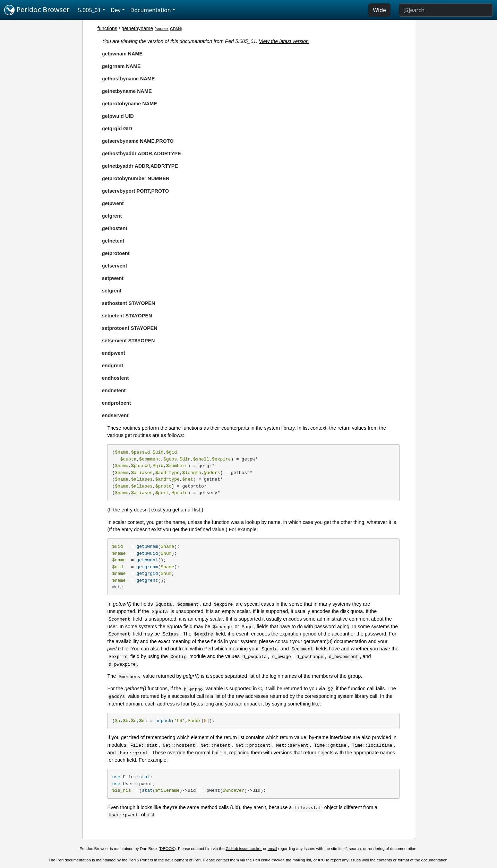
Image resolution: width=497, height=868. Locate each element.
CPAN (175, 29)
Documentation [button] (151, 10)
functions (108, 28)
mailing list (302, 860)
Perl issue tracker (268, 860)
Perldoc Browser (37, 10)
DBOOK (167, 849)
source (162, 29)
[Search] (446, 10)
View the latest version (284, 41)
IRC (322, 860)
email (273, 849)
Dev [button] (116, 10)
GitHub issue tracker (244, 849)
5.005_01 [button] (89, 10)
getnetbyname (137, 28)
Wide (379, 10)
